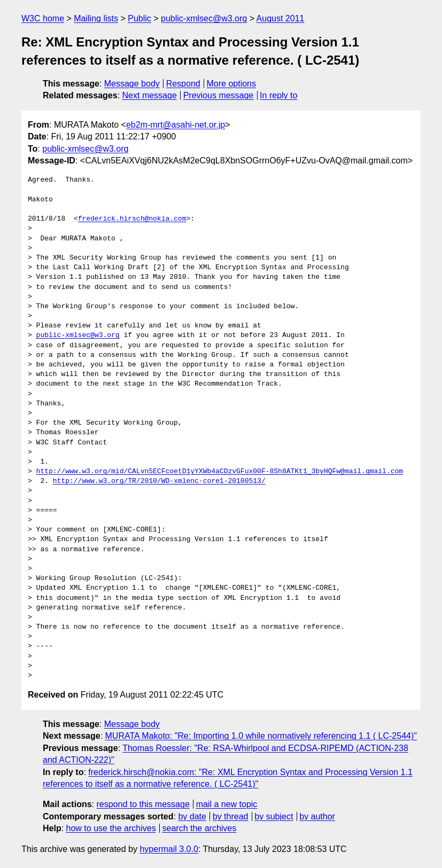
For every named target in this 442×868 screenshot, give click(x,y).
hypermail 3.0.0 (169, 849)
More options (232, 84)
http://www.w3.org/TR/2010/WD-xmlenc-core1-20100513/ (159, 481)
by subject (274, 816)
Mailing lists (96, 18)
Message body (132, 84)
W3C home (43, 18)
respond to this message (143, 804)
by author (317, 816)
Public (139, 18)
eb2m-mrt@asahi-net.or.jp (176, 125)
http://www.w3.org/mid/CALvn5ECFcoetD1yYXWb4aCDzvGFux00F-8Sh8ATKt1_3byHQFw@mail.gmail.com (220, 472)
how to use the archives (111, 828)
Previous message (219, 95)
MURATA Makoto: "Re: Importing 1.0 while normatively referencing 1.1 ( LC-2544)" (261, 736)
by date (192, 816)
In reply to (278, 95)
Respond (183, 84)
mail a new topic (227, 804)
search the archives (200, 828)
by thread (231, 816)
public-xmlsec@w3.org (204, 18)
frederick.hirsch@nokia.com (132, 219)
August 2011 (281, 18)
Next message (150, 95)
